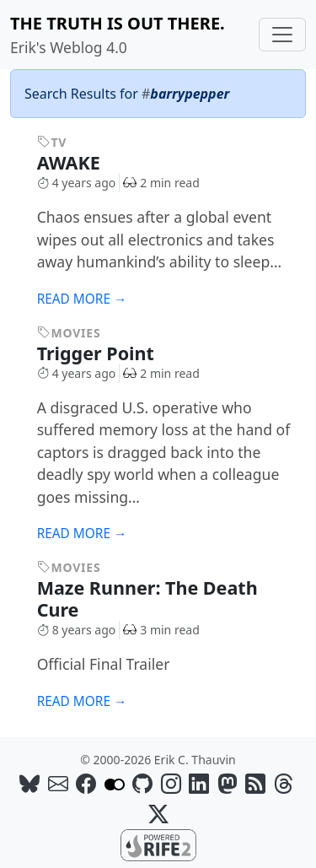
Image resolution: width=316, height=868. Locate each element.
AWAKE (80, 162)
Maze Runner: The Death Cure (147, 598)
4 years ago (77, 183)
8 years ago (77, 630)
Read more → (82, 299)
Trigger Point (107, 353)
